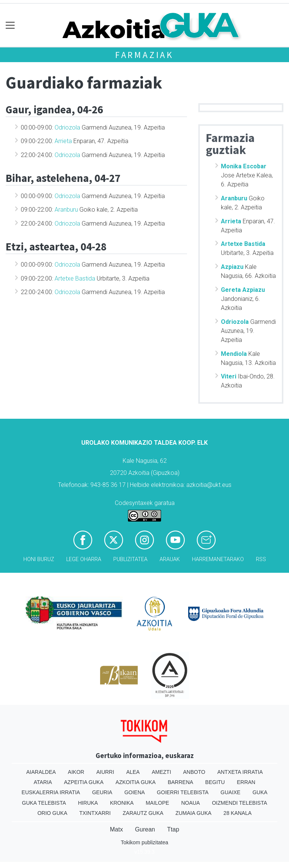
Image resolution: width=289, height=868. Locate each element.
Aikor (76, 772)
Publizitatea (130, 559)
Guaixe (230, 792)
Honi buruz (39, 559)
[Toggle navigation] (10, 25)
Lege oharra (84, 559)
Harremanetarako (218, 559)
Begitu (215, 782)
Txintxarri (95, 813)
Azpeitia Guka (84, 782)
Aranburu (66, 210)
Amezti (161, 772)
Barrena (181, 782)
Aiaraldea (41, 772)
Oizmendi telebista (240, 803)
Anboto (194, 772)
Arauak (170, 559)
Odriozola (67, 127)
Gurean (145, 829)
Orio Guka (52, 813)
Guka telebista (44, 803)
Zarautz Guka (143, 813)
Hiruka (88, 803)
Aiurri (105, 772)
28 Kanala (238, 813)
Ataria (43, 782)
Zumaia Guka (193, 813)
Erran (246, 782)
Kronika (122, 803)
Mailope (157, 803)
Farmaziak (144, 55)
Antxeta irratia (240, 772)
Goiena (134, 792)
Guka (260, 792)
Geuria (102, 792)
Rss (261, 559)
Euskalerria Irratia (51, 792)
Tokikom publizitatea (144, 842)
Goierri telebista (183, 792)
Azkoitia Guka (136, 782)
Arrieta (63, 141)
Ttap (173, 829)
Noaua (190, 803)
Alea (133, 772)
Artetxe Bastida (75, 278)
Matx (116, 829)
